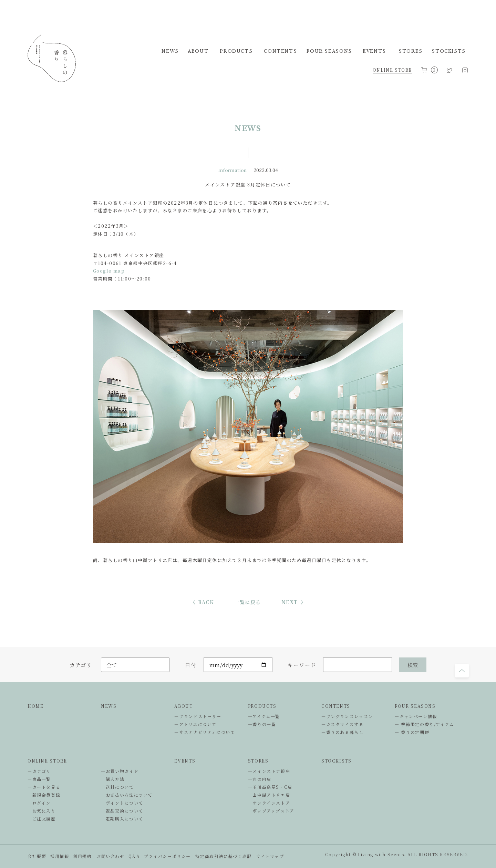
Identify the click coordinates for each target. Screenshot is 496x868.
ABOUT (183, 706)
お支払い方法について (127, 795)
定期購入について (122, 819)
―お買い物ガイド (120, 771)
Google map (109, 271)
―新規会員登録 (44, 795)
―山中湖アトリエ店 (269, 795)
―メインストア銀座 (269, 771)
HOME (35, 706)
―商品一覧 (39, 779)
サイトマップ (270, 856)
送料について (117, 787)
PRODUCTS (262, 706)
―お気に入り (42, 811)
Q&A (134, 856)
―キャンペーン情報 (416, 716)
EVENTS (185, 761)
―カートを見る (44, 787)
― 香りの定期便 (412, 732)
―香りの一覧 (262, 724)
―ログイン (39, 803)
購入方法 (113, 779)
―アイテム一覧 (264, 716)
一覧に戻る (248, 602)
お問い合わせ (111, 856)
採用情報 (60, 856)
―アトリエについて (195, 724)
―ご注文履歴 (42, 819)
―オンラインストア (269, 803)
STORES (258, 761)
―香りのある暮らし (343, 732)
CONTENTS (336, 706)
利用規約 (82, 856)
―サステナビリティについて (205, 732)
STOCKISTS (337, 761)
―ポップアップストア (271, 811)
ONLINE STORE (392, 70)
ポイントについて (122, 803)
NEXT (290, 602)
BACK (206, 602)
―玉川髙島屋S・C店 (270, 787)
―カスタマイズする (343, 724)
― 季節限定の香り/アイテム (424, 724)
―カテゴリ (39, 771)
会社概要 (37, 856)
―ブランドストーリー (198, 716)
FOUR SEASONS (415, 706)
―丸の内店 (260, 779)
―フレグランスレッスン (347, 716)
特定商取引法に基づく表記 (223, 856)
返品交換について (122, 811)
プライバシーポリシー (167, 856)
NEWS (109, 706)
